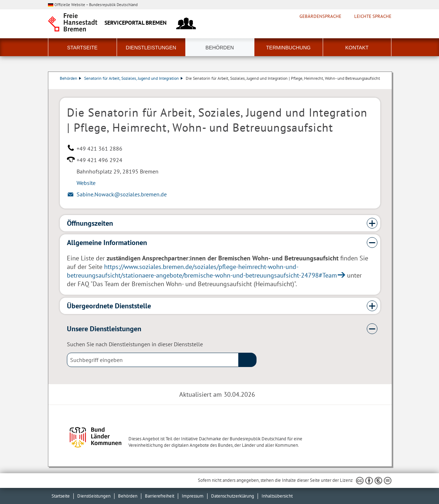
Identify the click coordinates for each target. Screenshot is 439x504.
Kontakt (357, 48)
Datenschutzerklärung (233, 496)
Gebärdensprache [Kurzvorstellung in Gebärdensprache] (320, 16)
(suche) (248, 360)
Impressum (193, 496)
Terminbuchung (288, 48)
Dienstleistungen (151, 48)
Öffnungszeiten (90, 223)
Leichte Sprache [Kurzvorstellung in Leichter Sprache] (373, 16)
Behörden (219, 48)
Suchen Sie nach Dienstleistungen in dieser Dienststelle (135, 344)
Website (86, 183)
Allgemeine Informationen (107, 243)
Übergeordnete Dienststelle (109, 306)
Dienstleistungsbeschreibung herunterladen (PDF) (379, 85)
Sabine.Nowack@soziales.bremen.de (122, 194)
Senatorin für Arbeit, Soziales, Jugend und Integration (133, 78)
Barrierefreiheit (160, 496)
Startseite (82, 48)
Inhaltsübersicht (277, 496)
